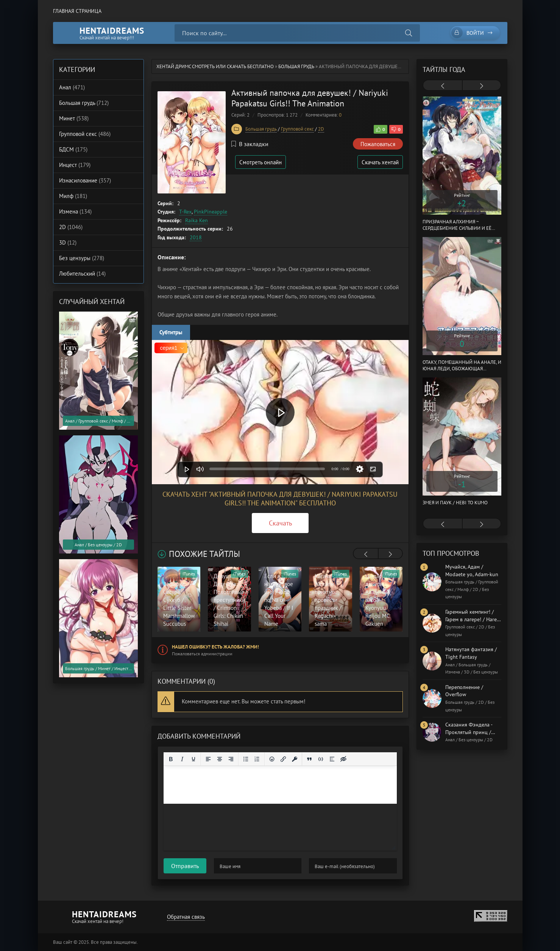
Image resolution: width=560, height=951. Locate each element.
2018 (196, 237)
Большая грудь (296, 66)
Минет (74, 118)
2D (321, 129)
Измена (75, 211)
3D (68, 242)
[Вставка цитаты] (309, 759)
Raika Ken (197, 220)
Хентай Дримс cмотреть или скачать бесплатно (215, 66)
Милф (73, 196)
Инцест (75, 165)
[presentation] (366, 554)
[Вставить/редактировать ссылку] (283, 759)
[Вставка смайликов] (272, 759)
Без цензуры (82, 258)
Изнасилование (85, 180)
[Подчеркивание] (193, 759)
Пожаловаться (378, 144)
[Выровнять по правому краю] (231, 759)
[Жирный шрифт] (171, 759)
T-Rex (185, 212)
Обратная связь (186, 917)
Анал (72, 87)
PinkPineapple (211, 212)
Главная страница (77, 11)
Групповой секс (297, 129)
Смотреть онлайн (261, 162)
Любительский (82, 274)
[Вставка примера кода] (321, 759)
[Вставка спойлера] (332, 759)
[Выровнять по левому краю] (208, 759)
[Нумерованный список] (257, 759)
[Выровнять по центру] (220, 759)
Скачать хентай (380, 162)
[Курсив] (182, 759)
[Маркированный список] (246, 759)
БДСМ (73, 149)
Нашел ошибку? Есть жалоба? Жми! (215, 647)
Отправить (185, 866)
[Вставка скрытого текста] (343, 759)
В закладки (250, 144)
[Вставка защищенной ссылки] (295, 759)
